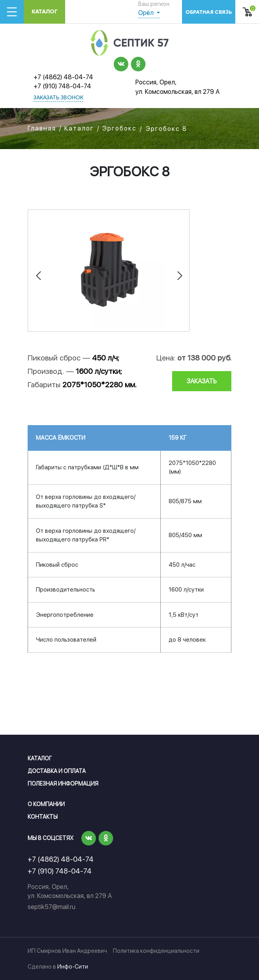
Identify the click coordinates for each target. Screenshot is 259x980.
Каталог (45, 12)
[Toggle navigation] (12, 12)
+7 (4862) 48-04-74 (63, 77)
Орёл (147, 13)
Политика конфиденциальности (156, 951)
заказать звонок (58, 98)
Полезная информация (63, 784)
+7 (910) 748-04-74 (62, 86)
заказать (202, 381)
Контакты (43, 817)
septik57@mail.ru (52, 907)
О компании (46, 804)
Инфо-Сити (73, 967)
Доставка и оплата (57, 771)
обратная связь (209, 12)
